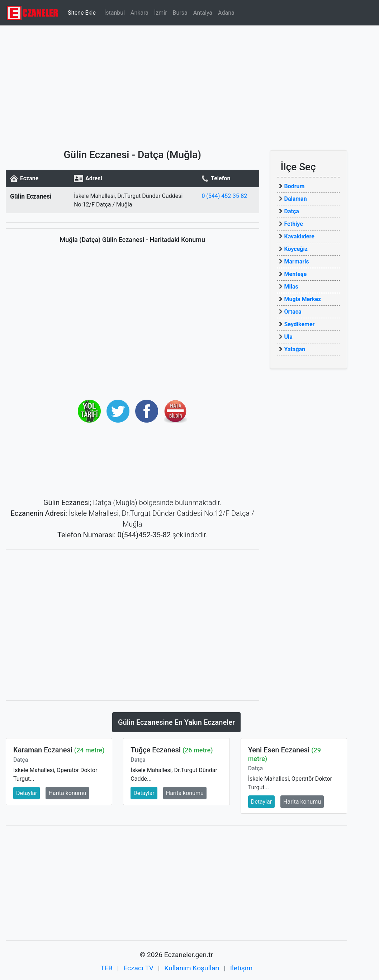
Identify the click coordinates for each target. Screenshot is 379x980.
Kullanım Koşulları (192, 968)
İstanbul (115, 13)
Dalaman (296, 199)
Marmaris (297, 261)
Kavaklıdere (299, 236)
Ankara (139, 13)
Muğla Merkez (303, 299)
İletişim (241, 968)
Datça (292, 211)
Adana (226, 13)
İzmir (161, 13)
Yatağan (295, 349)
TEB (106, 968)
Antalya (203, 13)
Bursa (180, 13)
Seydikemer (300, 324)
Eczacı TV (138, 968)
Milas (291, 287)
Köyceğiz (296, 249)
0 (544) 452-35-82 (224, 196)
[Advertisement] (189, 84)
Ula (288, 337)
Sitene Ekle (82, 13)
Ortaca (293, 312)
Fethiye (294, 224)
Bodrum (295, 186)
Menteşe (296, 274)
